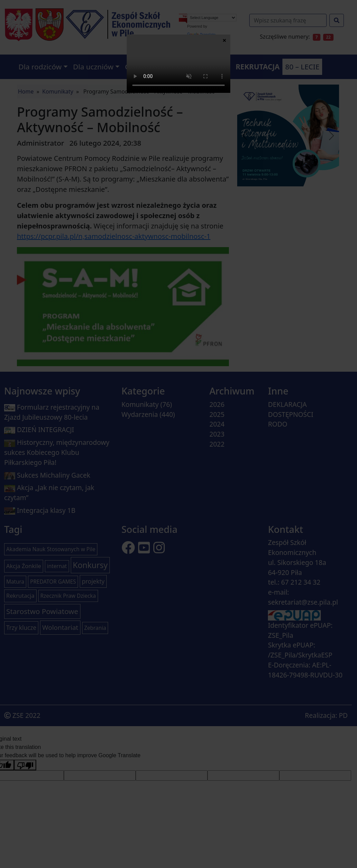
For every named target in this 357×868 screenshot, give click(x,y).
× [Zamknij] (224, 40)
